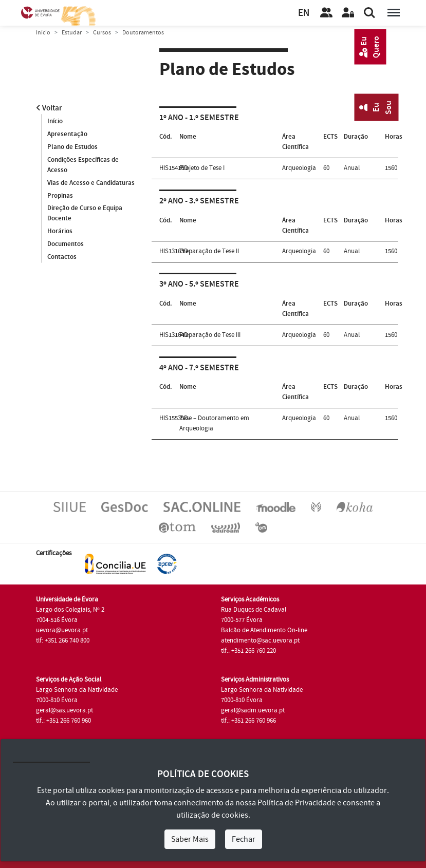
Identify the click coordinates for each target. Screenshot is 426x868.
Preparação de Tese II (209, 251)
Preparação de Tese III (210, 335)
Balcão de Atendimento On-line (264, 630)
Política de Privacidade (297, 803)
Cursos (102, 33)
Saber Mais (190, 839)
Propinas (60, 196)
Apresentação (67, 134)
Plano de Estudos (72, 147)
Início (43, 33)
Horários (60, 232)
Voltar (49, 108)
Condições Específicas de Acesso (83, 165)
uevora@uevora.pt (62, 630)
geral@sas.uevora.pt (64, 710)
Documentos (66, 244)
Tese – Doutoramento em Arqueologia (214, 423)
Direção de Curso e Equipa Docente (85, 214)
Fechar (244, 839)
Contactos (62, 257)
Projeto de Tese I (202, 168)
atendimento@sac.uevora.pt (260, 640)
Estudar (72, 33)
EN (304, 13)
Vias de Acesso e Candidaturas (91, 183)
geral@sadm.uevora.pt (253, 710)
